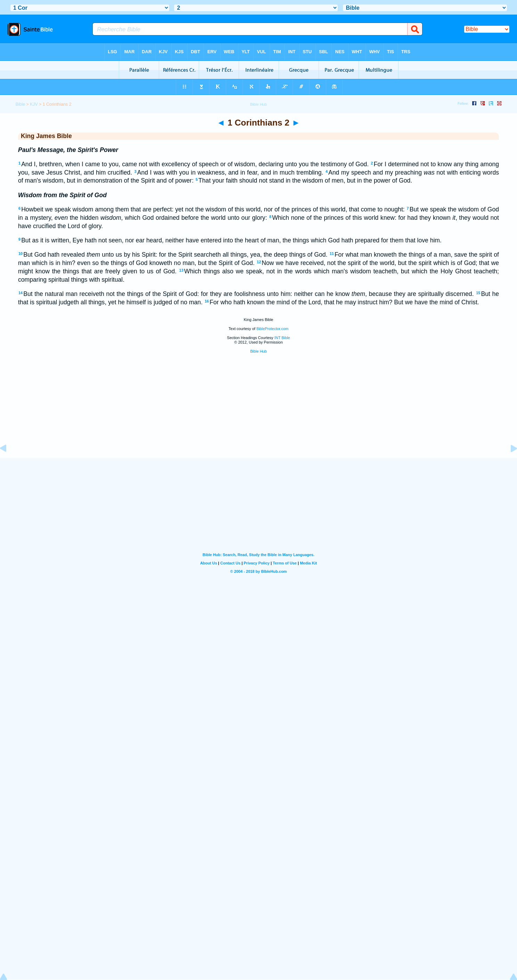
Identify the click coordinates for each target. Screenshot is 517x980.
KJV (34, 104)
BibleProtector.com (272, 329)
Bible (20, 104)
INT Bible (282, 338)
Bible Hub (258, 351)
